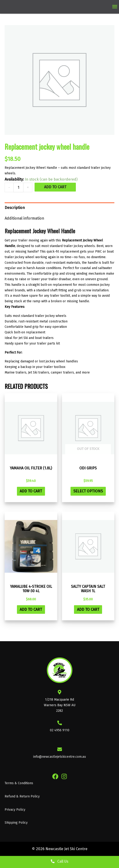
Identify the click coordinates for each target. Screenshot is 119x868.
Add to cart (55, 187)
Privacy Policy (15, 810)
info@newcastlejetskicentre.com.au (59, 757)
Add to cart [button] (31, 491)
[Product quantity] (18, 187)
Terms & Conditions (19, 783)
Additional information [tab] (24, 218)
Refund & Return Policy (22, 796)
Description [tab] (15, 208)
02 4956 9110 (60, 730)
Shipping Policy (16, 823)
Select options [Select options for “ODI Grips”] (88, 491)
